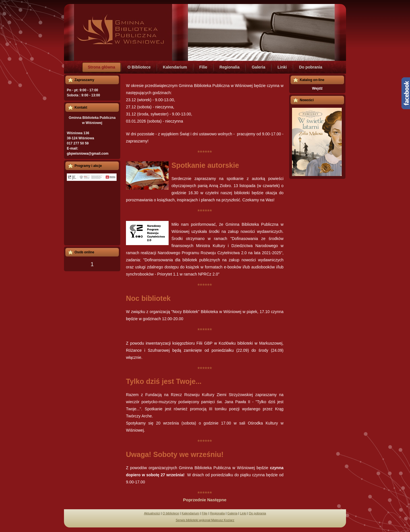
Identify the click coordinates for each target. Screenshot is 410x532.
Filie (204, 513)
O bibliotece (171, 513)
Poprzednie (195, 500)
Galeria (232, 513)
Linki (243, 513)
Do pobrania (258, 513)
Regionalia (218, 513)
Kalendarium (190, 513)
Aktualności (152, 513)
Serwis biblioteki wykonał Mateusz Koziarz (205, 520)
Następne (217, 500)
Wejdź (317, 88)
